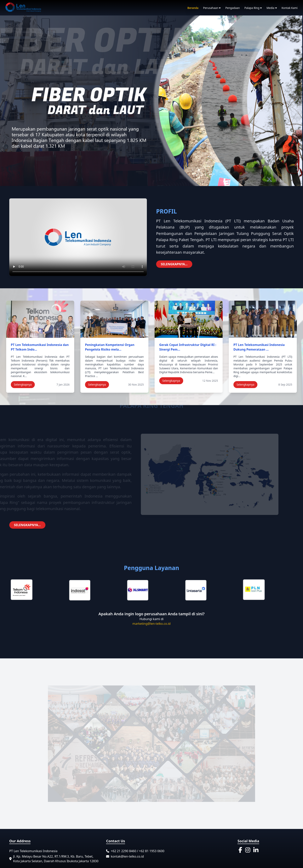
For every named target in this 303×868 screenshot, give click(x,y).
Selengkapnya (23, 384)
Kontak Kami (290, 8)
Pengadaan (232, 8)
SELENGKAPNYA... (174, 264)
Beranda (193, 8)
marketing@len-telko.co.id (151, 624)
